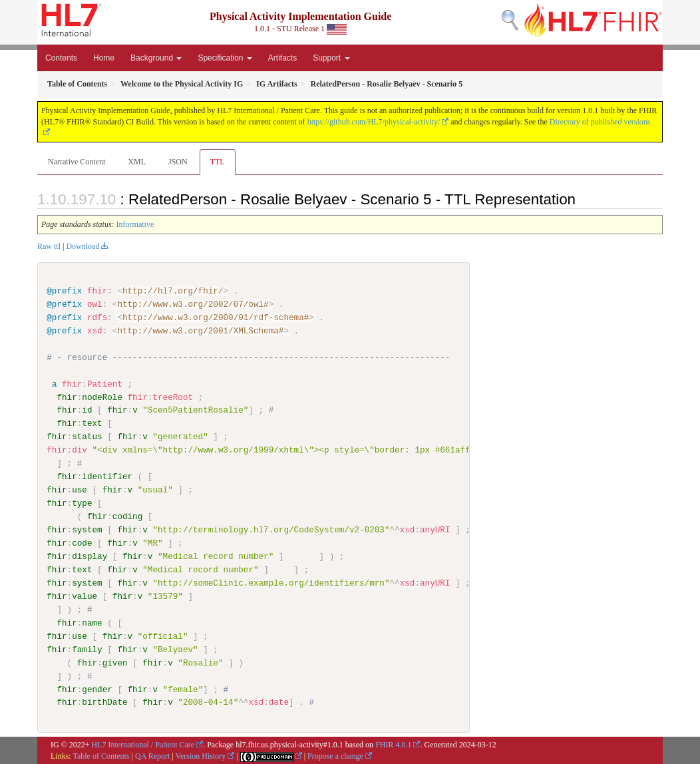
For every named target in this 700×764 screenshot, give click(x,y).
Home (104, 58)
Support (331, 58)
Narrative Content (77, 162)
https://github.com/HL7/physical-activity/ (374, 122)
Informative (135, 224)
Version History (201, 756)
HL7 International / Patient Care (143, 745)
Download (83, 246)
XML (137, 162)
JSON (178, 162)
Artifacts (282, 58)
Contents (61, 58)
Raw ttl (49, 246)
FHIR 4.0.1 (393, 745)
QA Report (152, 756)
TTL (218, 162)
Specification (225, 58)
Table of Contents (101, 756)
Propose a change (335, 756)
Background (156, 58)
